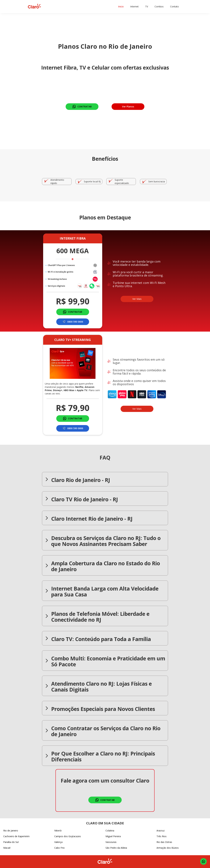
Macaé (7, 848)
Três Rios (162, 836)
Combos (159, 6)
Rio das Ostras (164, 842)
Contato (174, 6)
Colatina (110, 831)
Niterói (58, 831)
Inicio (121, 6)
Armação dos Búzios (168, 848)
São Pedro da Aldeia (116, 848)
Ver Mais (137, 299)
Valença (58, 842)
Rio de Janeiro (11, 831)
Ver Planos (128, 107)
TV (147, 6)
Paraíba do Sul (11, 842)
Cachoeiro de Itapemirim (16, 836)
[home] (34, 7)
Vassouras (111, 842)
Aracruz (161, 831)
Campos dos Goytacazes (68, 836)
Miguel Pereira (113, 836)
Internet (134, 6)
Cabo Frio (59, 848)
